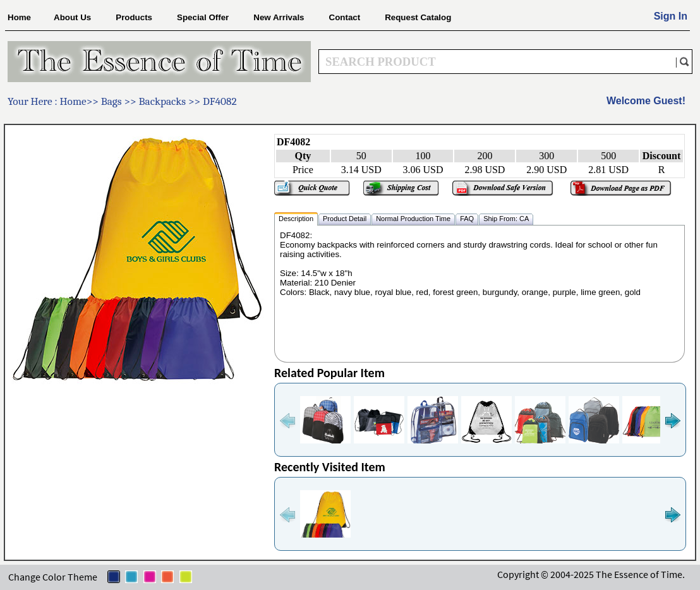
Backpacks (163, 101)
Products (134, 17)
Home (19, 17)
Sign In (671, 16)
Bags (113, 101)
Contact (345, 17)
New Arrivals (279, 17)
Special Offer (203, 17)
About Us (72, 17)
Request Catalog (418, 17)
